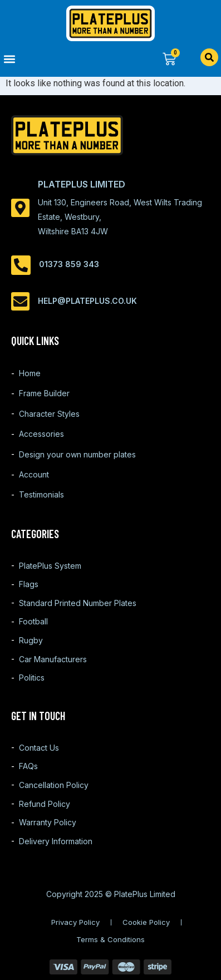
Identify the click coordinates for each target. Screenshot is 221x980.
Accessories (41, 434)
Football (33, 621)
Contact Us (39, 748)
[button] (55, 59)
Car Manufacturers (53, 659)
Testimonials (41, 494)
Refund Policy (45, 804)
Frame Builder (44, 393)
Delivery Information (56, 841)
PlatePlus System (50, 566)
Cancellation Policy (54, 785)
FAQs (28, 766)
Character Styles (49, 414)
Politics (32, 678)
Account (34, 474)
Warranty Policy (48, 822)
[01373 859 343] (21, 265)
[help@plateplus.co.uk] (20, 301)
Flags (29, 584)
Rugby (31, 640)
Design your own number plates (77, 454)
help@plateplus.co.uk (87, 301)
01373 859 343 (69, 264)
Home (30, 373)
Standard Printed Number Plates (78, 603)
